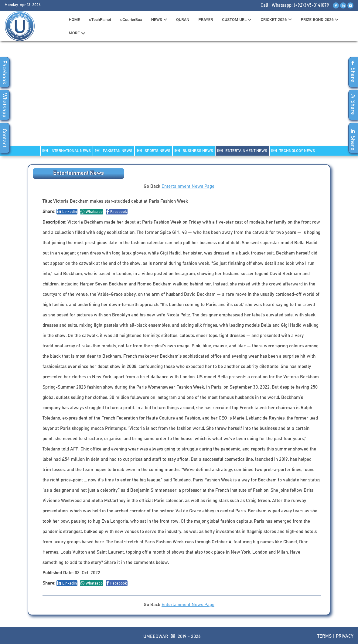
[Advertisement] (179, 97)
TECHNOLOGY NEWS (293, 151)
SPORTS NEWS (153, 151)
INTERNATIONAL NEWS (67, 151)
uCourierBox (131, 20)
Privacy (345, 636)
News (159, 20)
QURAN (183, 20)
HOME (75, 20)
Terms (324, 636)
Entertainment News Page (188, 186)
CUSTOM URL (237, 20)
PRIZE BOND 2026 (320, 20)
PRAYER (206, 20)
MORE (77, 33)
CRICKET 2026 (276, 20)
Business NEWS (194, 151)
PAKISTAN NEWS (114, 151)
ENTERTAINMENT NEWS (242, 151)
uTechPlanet (100, 20)
